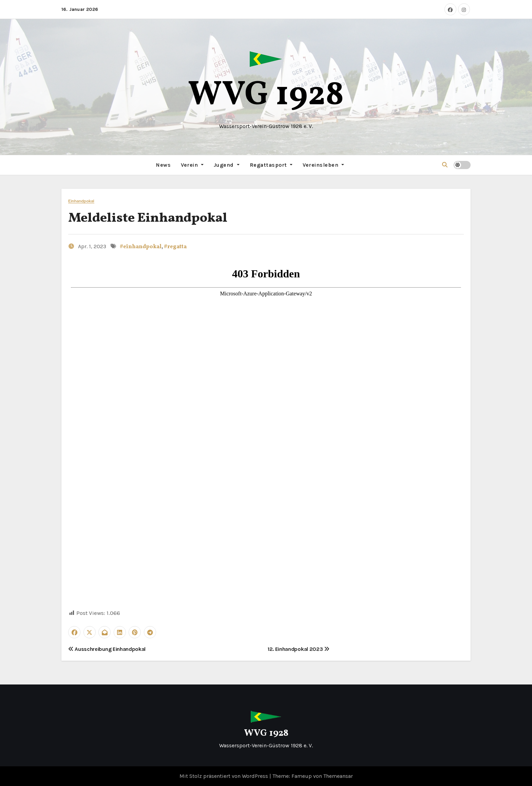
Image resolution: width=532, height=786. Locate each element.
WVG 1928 (266, 96)
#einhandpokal (141, 247)
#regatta (175, 247)
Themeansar (338, 776)
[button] (445, 165)
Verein (192, 165)
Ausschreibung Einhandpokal (107, 649)
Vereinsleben (323, 165)
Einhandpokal (81, 201)
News (163, 165)
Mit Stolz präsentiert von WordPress (224, 776)
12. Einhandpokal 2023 (299, 649)
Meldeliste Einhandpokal (148, 218)
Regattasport (271, 165)
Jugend (227, 165)
